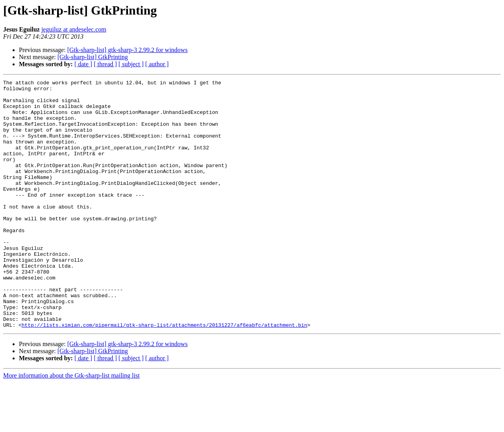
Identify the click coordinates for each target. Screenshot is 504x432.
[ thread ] (105, 64)
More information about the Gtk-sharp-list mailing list (71, 425)
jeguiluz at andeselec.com (74, 29)
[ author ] (157, 64)
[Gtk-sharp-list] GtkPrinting (93, 57)
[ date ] (83, 64)
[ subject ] (131, 64)
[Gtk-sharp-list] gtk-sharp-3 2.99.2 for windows (128, 50)
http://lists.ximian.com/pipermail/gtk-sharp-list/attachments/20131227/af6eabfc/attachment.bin (164, 374)
